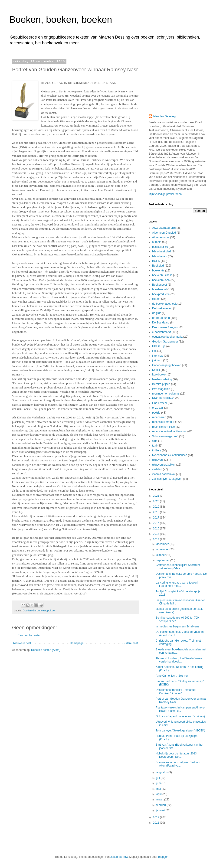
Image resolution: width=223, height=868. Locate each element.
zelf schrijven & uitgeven (167, 479)
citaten (156, 299)
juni (159, 783)
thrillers (157, 450)
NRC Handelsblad (163, 398)
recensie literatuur (163, 422)
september (163, 560)
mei (159, 789)
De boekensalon (162, 308)
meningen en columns (166, 394)
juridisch (157, 360)
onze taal (158, 408)
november (163, 549)
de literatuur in (161, 318)
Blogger (163, 857)
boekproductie (161, 294)
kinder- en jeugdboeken (167, 365)
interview (158, 356)
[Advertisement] (176, 83)
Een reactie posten (30, 635)
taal (154, 446)
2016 (157, 523)
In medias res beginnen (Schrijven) (177, 627)
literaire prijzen (161, 384)
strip (155, 441)
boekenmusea (161, 280)
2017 (157, 518)
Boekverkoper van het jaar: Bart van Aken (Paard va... (178, 764)
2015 (157, 529)
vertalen (157, 469)
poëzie (51, 610)
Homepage (77, 643)
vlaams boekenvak (164, 474)
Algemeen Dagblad (164, 233)
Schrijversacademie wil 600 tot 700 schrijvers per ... (177, 619)
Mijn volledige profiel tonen (165, 194)
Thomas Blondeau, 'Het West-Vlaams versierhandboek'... (179, 660)
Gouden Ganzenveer (34, 610)
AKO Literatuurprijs (164, 228)
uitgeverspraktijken (164, 465)
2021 (157, 496)
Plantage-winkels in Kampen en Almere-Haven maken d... (180, 709)
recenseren (159, 417)
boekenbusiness (162, 275)
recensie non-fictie (163, 427)
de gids (157, 313)
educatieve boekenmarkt (167, 337)
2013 (157, 539)
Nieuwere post (22, 643)
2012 (157, 817)
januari (161, 810)
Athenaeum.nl (161, 237)
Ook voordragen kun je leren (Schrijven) (180, 716)
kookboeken (160, 375)
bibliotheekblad (161, 251)
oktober (161, 555)
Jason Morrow (119, 857)
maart (160, 799)
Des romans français (165, 327)
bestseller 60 (160, 247)
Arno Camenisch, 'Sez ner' (172, 676)
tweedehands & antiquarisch (170, 455)
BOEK (156, 261)
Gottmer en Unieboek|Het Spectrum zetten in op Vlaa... (178, 567)
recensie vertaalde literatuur (169, 431)
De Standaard (161, 323)
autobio (157, 242)
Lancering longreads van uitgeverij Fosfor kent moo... (177, 584)
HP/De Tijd (159, 346)
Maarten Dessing (164, 116)
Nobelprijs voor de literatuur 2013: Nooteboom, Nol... (177, 755)
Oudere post (130, 643)
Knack (156, 370)
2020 (157, 501)
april (159, 794)
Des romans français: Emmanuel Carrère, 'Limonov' (176, 692)
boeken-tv (158, 271)
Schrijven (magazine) (165, 436)
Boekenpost (159, 285)
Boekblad (158, 266)
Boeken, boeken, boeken (61, 20)
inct (154, 351)
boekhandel (159, 289)
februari (161, 805)
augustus (162, 772)
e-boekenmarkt (161, 332)
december (163, 544)
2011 (157, 823)
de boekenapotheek (164, 304)
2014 (157, 534)
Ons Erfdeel (159, 403)
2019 (157, 507)
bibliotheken (160, 256)
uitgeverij (158, 460)
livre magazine (161, 389)
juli (158, 778)
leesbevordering (162, 379)
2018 (157, 512)
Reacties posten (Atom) (46, 650)
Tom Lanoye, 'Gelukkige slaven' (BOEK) (180, 731)
